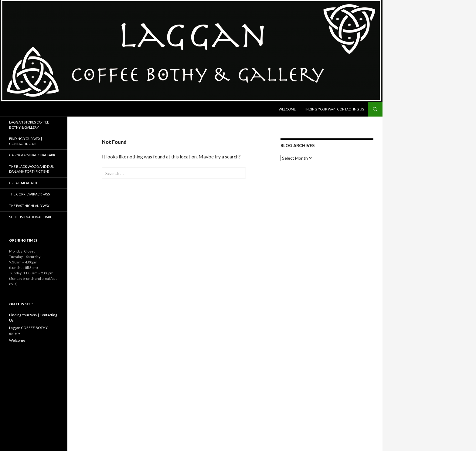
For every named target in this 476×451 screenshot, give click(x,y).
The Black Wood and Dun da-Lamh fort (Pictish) (32, 169)
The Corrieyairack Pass (29, 194)
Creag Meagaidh (24, 183)
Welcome (287, 109)
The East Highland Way (29, 206)
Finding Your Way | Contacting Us (334, 109)
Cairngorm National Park (32, 155)
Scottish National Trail (31, 217)
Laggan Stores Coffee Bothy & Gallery (29, 125)
